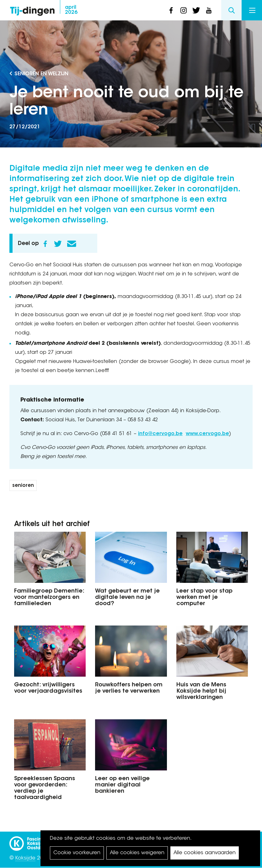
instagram (184, 10)
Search (231, 10)
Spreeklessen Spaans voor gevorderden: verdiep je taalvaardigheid (45, 788)
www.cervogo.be (207, 434)
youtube (209, 10)
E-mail (72, 244)
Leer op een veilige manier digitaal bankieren (122, 785)
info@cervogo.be (160, 434)
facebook (171, 10)
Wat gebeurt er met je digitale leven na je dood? (127, 598)
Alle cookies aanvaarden (205, 853)
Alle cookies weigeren (137, 853)
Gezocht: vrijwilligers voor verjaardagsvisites (48, 688)
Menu (252, 10)
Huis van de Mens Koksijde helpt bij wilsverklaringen (201, 691)
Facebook (45, 244)
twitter (196, 10)
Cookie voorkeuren (77, 853)
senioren (23, 486)
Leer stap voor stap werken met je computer (204, 598)
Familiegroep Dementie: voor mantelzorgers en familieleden (49, 598)
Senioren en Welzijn (41, 74)
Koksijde (25, 858)
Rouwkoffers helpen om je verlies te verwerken (129, 688)
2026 (71, 10)
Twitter (58, 244)
